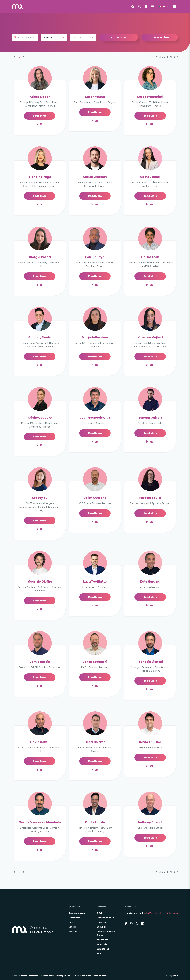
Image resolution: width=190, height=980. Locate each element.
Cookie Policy (48, 976)
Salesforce (103, 949)
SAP (99, 954)
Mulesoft (102, 944)
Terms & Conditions (81, 976)
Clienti (72, 922)
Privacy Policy (63, 976)
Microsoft (102, 940)
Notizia (73, 932)
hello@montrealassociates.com (161, 913)
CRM (99, 913)
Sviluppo (102, 927)
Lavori (72, 927)
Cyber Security (105, 918)
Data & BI (102, 922)
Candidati (74, 918)
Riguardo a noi (77, 913)
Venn (175, 976)
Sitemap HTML (100, 976)
